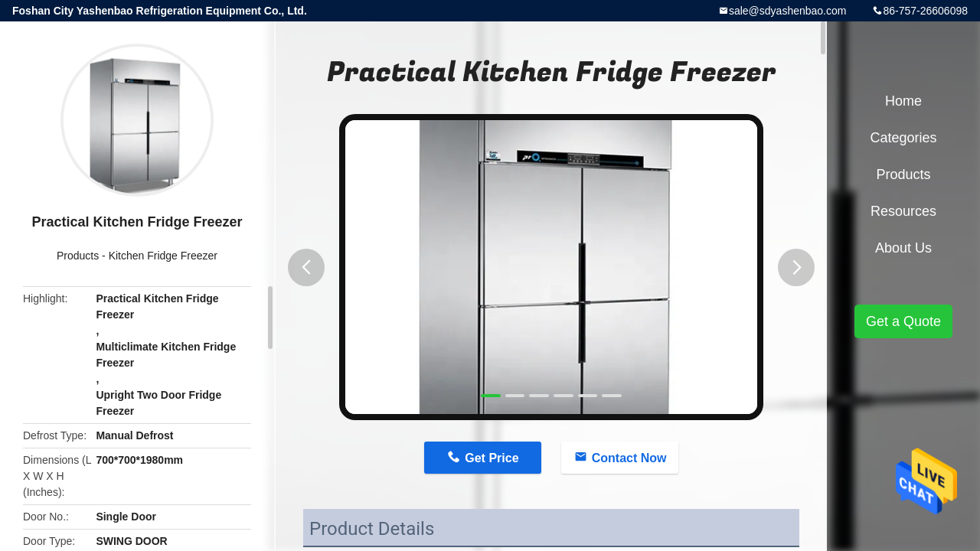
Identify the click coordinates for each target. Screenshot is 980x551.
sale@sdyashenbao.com (788, 11)
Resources (903, 211)
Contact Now (629, 458)
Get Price (492, 458)
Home (903, 101)
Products (78, 256)
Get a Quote (903, 321)
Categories (903, 138)
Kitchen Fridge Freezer (163, 256)
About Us (903, 248)
